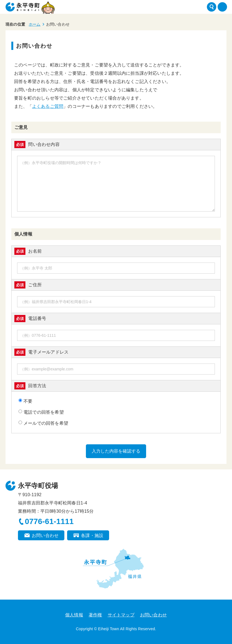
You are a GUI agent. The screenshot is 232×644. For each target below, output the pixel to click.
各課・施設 (92, 535)
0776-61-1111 (49, 521)
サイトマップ (121, 615)
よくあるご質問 (48, 106)
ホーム (35, 24)
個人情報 (74, 615)
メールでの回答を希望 (43, 423)
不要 (25, 401)
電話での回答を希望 (41, 412)
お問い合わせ (45, 535)
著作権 (95, 615)
